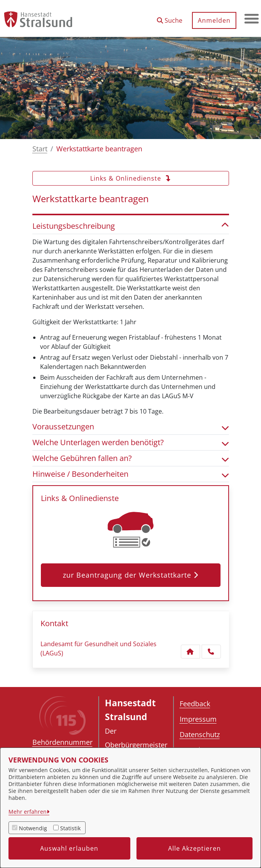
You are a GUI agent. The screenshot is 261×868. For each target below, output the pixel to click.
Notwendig (33, 828)
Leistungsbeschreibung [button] (131, 226)
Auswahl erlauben (69, 848)
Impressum (198, 719)
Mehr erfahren (28, 812)
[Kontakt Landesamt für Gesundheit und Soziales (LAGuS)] (190, 652)
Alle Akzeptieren (194, 848)
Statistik (70, 828)
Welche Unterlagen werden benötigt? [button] (131, 442)
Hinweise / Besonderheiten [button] (131, 474)
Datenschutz (200, 734)
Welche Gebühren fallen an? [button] (131, 458)
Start (40, 149)
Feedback (195, 704)
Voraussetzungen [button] (131, 427)
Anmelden (213, 20)
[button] (168, 18)
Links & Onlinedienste (131, 178)
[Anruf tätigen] (211, 652)
